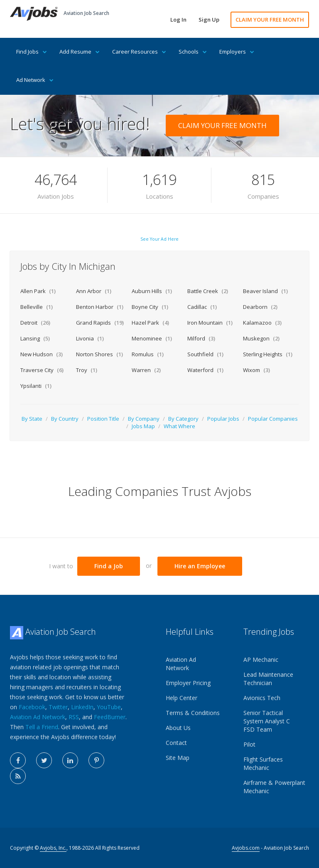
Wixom (256, 370)
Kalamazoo (262, 323)
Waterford (205, 370)
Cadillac (202, 307)
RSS (74, 717)
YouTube (109, 707)
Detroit (35, 323)
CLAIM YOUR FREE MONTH (270, 20)
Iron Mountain (210, 323)
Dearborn (260, 307)
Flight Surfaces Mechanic (263, 763)
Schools (193, 52)
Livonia (90, 338)
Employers (237, 52)
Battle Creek (208, 291)
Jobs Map (143, 426)
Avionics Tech (262, 698)
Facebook (32, 707)
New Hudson (42, 354)
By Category (183, 419)
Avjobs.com (246, 848)
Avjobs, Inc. (53, 848)
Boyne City (150, 307)
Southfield (205, 354)
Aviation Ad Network (38, 717)
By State (32, 419)
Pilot (249, 744)
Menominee (152, 338)
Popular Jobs (223, 419)
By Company (144, 419)
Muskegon (261, 338)
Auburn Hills (152, 291)
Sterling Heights (268, 354)
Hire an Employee (200, 566)
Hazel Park (150, 323)
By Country (65, 419)
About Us (178, 728)
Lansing (35, 338)
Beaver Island (265, 291)
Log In (178, 20)
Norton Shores (99, 354)
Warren (146, 370)
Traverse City (42, 370)
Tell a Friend (42, 727)
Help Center (182, 698)
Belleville (37, 307)
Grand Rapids (100, 323)
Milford (201, 338)
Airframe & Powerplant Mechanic (274, 787)
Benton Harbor (100, 307)
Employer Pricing (188, 683)
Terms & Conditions (193, 713)
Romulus (148, 354)
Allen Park (38, 291)
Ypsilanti (36, 386)
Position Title (103, 419)
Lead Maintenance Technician (268, 679)
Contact (176, 743)
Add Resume (80, 52)
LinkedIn (82, 707)
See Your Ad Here (159, 239)
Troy (87, 370)
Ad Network (35, 80)
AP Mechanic (261, 660)
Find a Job (109, 566)
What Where (179, 426)
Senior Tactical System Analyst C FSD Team (267, 721)
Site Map (178, 758)
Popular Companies (273, 419)
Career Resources (139, 52)
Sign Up (209, 20)
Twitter (58, 707)
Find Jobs (32, 52)
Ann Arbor (94, 291)
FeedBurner (110, 717)
